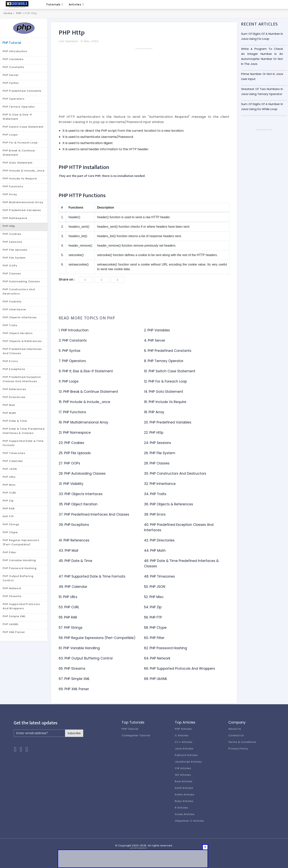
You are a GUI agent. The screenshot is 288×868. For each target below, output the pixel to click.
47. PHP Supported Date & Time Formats (92, 576)
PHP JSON (10, 469)
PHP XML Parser (14, 632)
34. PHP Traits (155, 494)
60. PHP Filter (154, 638)
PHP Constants (13, 67)
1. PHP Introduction (74, 330)
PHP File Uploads (15, 250)
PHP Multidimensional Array (23, 202)
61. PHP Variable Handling (79, 648)
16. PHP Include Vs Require (165, 402)
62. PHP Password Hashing (166, 648)
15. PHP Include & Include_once (84, 402)
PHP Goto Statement (18, 163)
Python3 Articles (186, 755)
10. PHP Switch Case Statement (170, 371)
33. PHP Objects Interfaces (81, 494)
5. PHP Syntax (69, 351)
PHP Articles (183, 729)
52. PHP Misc (154, 597)
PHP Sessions (13, 242)
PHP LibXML (11, 624)
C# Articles (183, 768)
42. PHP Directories (159, 540)
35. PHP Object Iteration (78, 504)
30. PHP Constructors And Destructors (175, 473)
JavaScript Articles (188, 762)
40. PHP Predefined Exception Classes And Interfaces (179, 527)
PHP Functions (13, 186)
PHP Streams (12, 596)
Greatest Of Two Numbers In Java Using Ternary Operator (262, 91)
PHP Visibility (12, 302)
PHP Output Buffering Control (18, 578)
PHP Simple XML (14, 616)
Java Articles (184, 749)
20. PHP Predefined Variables (168, 422)
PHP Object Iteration (18, 333)
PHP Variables (13, 59)
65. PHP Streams (72, 669)
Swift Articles (184, 788)
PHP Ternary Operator (19, 107)
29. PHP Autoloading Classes (82, 473)
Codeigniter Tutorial (136, 735)
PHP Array (10, 194)
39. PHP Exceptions (74, 525)
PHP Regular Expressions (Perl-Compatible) (21, 542)
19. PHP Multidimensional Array (83, 422)
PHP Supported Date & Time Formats (23, 443)
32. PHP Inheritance (160, 484)
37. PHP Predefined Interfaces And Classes (94, 514)
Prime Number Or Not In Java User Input (262, 76)
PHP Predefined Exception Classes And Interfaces (22, 379)
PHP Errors (10, 361)
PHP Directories (14, 397)
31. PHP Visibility (71, 484)
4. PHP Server (155, 340)
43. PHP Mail (68, 551)
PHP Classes (12, 274)
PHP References (14, 389)
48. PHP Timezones (159, 576)
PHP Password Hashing (20, 568)
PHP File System (14, 258)
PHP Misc (9, 485)
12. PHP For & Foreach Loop (165, 381)
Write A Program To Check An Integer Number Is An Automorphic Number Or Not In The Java (262, 56)
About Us (235, 729)
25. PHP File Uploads (75, 453)
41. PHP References (74, 540)
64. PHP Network (157, 658)
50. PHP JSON (155, 587)
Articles (76, 5)
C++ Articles (184, 742)
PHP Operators (14, 99)
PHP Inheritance (14, 309)
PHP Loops (10, 135)
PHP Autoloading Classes (21, 281)
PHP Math (9, 413)
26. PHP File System (160, 453)
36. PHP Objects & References (169, 504)
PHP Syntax (11, 83)
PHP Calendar (13, 461)
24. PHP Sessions (158, 443)
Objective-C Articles (189, 821)
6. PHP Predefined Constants (168, 351)
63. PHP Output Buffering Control (86, 658)
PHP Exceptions (14, 369)
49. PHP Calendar (73, 587)
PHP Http (9, 226)
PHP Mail (9, 405)
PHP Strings (11, 524)
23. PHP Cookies (71, 443)
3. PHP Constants (73, 340)
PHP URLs (9, 477)
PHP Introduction (15, 51)
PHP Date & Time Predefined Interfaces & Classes (24, 431)
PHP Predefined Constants (22, 91)
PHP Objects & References (22, 341)
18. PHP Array (154, 412)
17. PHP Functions (72, 412)
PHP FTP (8, 516)
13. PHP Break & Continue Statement (88, 392)
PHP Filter (10, 552)
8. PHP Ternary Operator (164, 361)
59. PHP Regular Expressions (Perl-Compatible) (97, 638)
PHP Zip (8, 501)
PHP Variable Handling (19, 560)
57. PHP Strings (71, 628)
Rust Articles (184, 781)
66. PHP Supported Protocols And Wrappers (180, 669)
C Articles (182, 735)
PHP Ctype (10, 532)
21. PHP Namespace (75, 433)
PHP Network (12, 588)
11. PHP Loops (69, 381)
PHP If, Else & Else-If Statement (17, 117)
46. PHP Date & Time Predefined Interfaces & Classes (181, 563)
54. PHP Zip (153, 607)
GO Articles (183, 775)
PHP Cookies (12, 234)
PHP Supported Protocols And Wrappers (21, 606)
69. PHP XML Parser (74, 689)
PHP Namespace (15, 218)
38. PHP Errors (155, 514)
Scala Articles (185, 814)
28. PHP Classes (157, 463)
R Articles (182, 808)
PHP (19, 13)
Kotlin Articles (185, 795)
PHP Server (11, 75)
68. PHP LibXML (156, 679)
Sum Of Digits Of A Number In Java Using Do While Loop (262, 106)
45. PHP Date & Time (75, 561)
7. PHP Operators (72, 361)
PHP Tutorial (130, 729)
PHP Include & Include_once (24, 171)
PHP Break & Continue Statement (19, 153)
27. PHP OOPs (69, 463)
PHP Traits (10, 325)
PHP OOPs (10, 266)
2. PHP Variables (157, 330)
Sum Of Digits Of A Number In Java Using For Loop (262, 36)
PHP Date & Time (15, 421)
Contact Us (236, 735)
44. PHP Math (155, 551)
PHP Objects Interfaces (20, 317)
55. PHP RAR (68, 617)
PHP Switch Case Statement (23, 127)
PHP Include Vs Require (20, 179)
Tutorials (55, 5)
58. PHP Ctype (155, 628)
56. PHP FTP (153, 617)
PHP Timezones (14, 453)
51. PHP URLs (68, 597)
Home (8, 13)
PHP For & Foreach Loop (20, 143)
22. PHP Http (154, 433)
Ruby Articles (184, 801)
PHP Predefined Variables (22, 210)
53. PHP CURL (69, 607)
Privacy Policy (238, 749)
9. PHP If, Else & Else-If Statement (86, 371)
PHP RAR (9, 509)
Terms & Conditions (242, 742)
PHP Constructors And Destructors (19, 291)
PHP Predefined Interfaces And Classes (22, 351)
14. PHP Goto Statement (164, 392)
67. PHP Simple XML (74, 679)
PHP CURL (9, 493)
